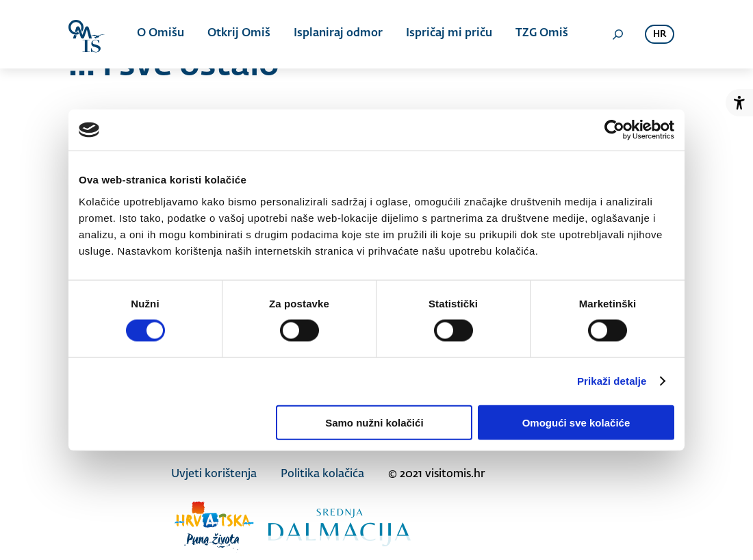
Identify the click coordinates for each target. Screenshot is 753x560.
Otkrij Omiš (239, 34)
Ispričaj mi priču (449, 34)
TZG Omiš (542, 34)
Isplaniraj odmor (338, 34)
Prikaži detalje (612, 381)
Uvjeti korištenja (214, 474)
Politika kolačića (322, 474)
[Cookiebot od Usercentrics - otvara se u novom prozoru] (614, 130)
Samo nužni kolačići (374, 422)
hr (660, 35)
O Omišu (161, 34)
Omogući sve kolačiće (576, 422)
